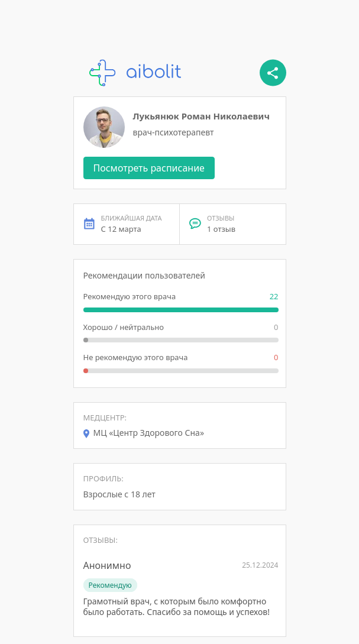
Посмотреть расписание (149, 168)
